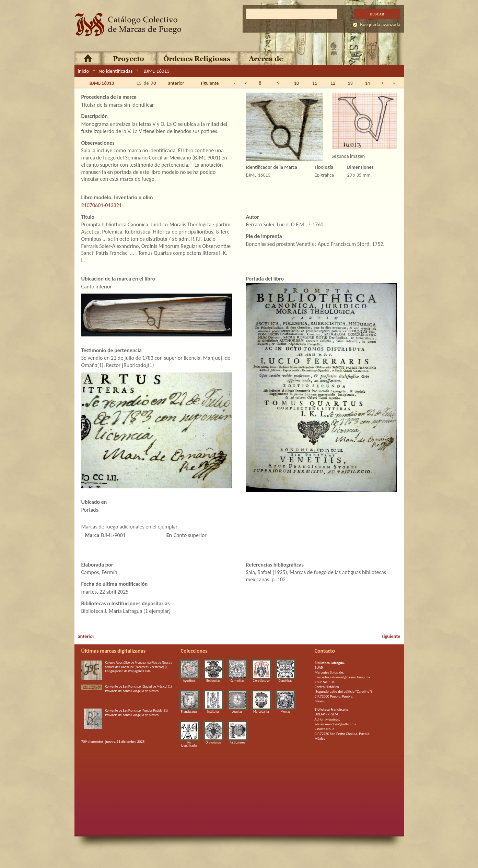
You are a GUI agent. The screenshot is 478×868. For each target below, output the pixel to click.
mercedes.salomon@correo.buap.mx (342, 677)
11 (315, 83)
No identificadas (115, 71)
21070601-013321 (102, 205)
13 (350, 83)
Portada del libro (265, 279)
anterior (176, 83)
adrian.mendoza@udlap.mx (335, 724)
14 (368, 83)
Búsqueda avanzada (380, 24)
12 (333, 83)
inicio (84, 71)
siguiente (210, 83)
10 (297, 83)
